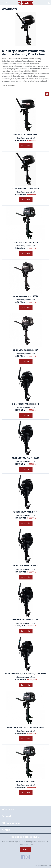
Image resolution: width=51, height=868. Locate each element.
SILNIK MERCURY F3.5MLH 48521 (26, 188)
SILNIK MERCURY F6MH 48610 (25, 296)
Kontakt (6, 830)
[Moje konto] (49, 3)
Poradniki (25, 816)
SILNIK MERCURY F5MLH (25, 781)
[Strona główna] (26, 3)
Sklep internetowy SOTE (43, 866)
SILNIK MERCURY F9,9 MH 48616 (25, 458)
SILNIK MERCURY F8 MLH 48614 (25, 512)
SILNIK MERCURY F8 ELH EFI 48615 (26, 620)
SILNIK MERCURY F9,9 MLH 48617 (25, 404)
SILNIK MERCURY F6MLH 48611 (25, 350)
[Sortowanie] (47, 94)
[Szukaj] (7, 3)
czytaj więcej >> (8, 85)
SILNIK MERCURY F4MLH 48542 (25, 135)
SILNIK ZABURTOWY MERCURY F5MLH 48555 (25, 728)
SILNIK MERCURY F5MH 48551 (26, 242)
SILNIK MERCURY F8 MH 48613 (26, 566)
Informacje (25, 809)
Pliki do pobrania (25, 823)
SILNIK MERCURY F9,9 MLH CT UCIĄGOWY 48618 (26, 674)
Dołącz (25, 849)
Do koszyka (26, 146)
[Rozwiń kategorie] (3, 3)
